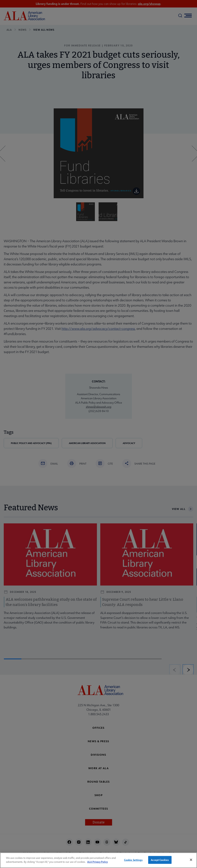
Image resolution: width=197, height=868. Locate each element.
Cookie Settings (133, 862)
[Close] (191, 862)
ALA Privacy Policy (97, 864)
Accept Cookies (160, 862)
